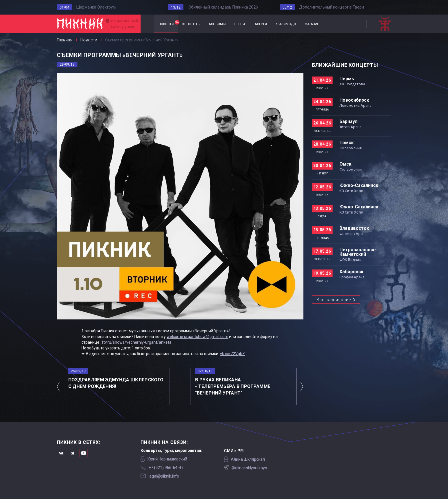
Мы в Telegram (72, 453)
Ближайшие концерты (345, 65)
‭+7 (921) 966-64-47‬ (166, 468)
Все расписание (334, 300)
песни (240, 24)
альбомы (217, 24)
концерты (191, 24)
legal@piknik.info (164, 476)
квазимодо (286, 24)
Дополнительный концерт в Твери (332, 7)
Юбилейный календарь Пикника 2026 (223, 7)
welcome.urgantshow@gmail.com (197, 337)
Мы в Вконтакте (61, 453)
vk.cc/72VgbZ (232, 354)
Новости (89, 40)
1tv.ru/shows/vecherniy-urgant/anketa (136, 342)
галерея (260, 24)
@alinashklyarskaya (249, 468)
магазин (312, 24)
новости (168, 23)
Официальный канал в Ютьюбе (83, 453)
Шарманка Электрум (96, 7)
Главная (147, 24)
